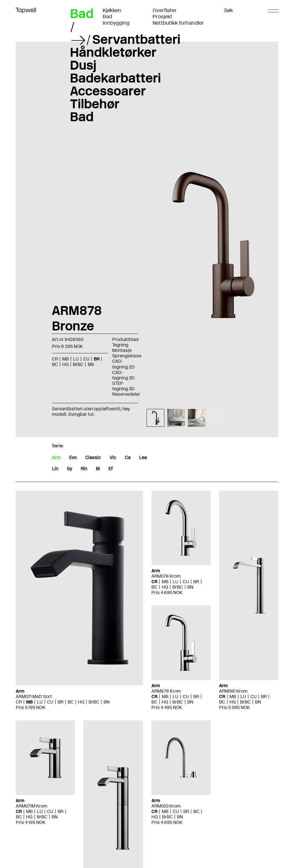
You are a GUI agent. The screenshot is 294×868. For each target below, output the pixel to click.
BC (55, 364)
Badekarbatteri (115, 78)
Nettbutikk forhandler (178, 23)
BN (91, 364)
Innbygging (116, 23)
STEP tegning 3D (123, 386)
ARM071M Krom (32, 806)
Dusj (83, 65)
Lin (55, 469)
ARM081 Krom (233, 691)
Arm (56, 457)
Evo (73, 457)
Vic (113, 457)
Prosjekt (162, 17)
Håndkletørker (113, 52)
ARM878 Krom (166, 691)
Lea (143, 457)
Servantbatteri (136, 39)
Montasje (122, 350)
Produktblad (125, 339)
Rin (84, 469)
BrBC (78, 364)
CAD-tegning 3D (123, 375)
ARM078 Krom (166, 576)
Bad (107, 17)
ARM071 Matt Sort (34, 696)
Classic (93, 457)
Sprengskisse (127, 356)
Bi (98, 469)
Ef (110, 469)
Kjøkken (112, 10)
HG (65, 364)
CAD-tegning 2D (123, 364)
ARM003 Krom (166, 806)
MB (66, 359)
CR (55, 359)
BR (97, 359)
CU (86, 359)
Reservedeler (126, 394)
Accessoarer (108, 91)
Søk (228, 10)
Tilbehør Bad (95, 110)
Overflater (165, 10)
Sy (69, 469)
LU (76, 359)
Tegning (120, 345)
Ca (128, 457)
